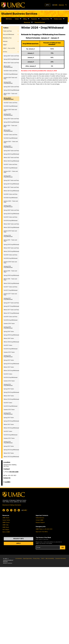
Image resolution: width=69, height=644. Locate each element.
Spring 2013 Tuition (9, 418)
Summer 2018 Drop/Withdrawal (8, 267)
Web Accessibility (50, 558)
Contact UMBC (40, 520)
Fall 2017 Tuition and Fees (11, 287)
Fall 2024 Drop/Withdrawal (11, 74)
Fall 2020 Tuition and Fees (11, 194)
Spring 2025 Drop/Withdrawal (11, 59)
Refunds (5, 41)
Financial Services (40, 22)
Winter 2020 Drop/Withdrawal (11, 227)
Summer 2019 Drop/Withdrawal (8, 236)
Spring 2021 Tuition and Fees (11, 180)
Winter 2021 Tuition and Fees (11, 187)
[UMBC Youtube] (15, 510)
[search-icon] (66, 5)
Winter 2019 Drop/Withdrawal (11, 251)
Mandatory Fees (7, 38)
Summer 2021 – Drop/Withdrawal (8, 176)
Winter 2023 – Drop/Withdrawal (8, 131)
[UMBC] (13, 5)
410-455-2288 (14, 472)
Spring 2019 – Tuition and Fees (10, 240)
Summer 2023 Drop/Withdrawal (8, 115)
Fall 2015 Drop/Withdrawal (11, 349)
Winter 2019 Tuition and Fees (11, 248)
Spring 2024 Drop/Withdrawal (11, 90)
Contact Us (7, 478)
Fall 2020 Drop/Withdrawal (11, 198)
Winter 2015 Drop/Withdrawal (11, 371)
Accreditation (19, 558)
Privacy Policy (36, 558)
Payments (34, 19)
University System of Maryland (8, 561)
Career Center (6, 520)
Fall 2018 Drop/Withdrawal (11, 258)
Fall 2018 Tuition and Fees (11, 255)
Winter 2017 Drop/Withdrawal (11, 313)
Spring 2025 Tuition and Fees (11, 56)
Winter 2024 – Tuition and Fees (10, 94)
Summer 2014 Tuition (9, 381)
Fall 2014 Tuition (8, 374)
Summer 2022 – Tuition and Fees (11, 142)
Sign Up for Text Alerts (42, 532)
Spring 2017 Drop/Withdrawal (11, 306)
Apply (48, 5)
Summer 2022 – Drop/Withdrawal (8, 147)
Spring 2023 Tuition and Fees (11, 119)
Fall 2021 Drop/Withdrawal (11, 168)
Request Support (40, 522)
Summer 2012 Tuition (9, 438)
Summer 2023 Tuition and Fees (10, 110)
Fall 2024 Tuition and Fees (11, 71)
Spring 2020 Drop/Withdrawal (11, 214)
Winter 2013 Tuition (9, 424)
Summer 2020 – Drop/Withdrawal (8, 206)
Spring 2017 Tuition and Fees (11, 303)
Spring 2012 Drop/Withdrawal (11, 450)
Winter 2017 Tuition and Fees (11, 310)
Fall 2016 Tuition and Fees (11, 317)
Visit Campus (6, 530)
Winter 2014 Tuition (9, 396)
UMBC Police (39, 529)
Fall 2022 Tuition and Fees (11, 135)
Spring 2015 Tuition (9, 360)
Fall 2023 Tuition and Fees (11, 103)
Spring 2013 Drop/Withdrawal (11, 421)
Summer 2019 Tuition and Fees (10, 231)
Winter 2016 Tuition (9, 338)
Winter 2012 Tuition (9, 453)
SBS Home (9, 19)
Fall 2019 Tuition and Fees (11, 217)
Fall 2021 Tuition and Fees (10, 164)
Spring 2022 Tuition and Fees (11, 151)
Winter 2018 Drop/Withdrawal (11, 283)
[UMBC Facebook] (4, 510)
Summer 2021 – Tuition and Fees (11, 172)
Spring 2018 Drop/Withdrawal (11, 275)
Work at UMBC (6, 532)
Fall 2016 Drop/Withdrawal (11, 320)
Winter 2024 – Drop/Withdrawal (9, 99)
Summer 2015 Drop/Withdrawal (8, 356)
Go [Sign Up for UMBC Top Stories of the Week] (63, 547)
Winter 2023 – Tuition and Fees (10, 126)
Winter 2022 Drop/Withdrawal (11, 161)
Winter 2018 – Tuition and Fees (10, 279)
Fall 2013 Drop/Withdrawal (11, 406)
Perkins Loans (58, 19)
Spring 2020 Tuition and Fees (11, 210)
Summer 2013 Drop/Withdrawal (8, 414)
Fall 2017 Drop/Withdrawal (11, 290)
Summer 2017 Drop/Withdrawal (8, 299)
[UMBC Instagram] (11, 510)
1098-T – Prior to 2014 (9, 48)
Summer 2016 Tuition (9, 323)
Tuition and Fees (7, 31)
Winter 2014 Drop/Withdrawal (11, 399)
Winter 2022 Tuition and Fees (11, 157)
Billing (25, 19)
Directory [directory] (61, 5)
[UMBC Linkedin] (19, 510)
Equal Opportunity (27, 558)
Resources (27, 22)
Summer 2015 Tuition (9, 352)
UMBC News (6, 527)
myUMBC (8, 483)
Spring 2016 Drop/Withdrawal (11, 335)
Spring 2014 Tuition (9, 389)
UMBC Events (6, 522)
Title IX (43, 558)
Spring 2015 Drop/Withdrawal (11, 364)
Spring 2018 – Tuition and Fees (10, 271)
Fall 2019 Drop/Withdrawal (11, 221)
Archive (5, 52)
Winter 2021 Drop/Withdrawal (11, 191)
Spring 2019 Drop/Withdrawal (11, 244)
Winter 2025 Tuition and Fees (11, 63)
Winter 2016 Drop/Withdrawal (11, 342)
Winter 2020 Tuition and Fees (11, 224)
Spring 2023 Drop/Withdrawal (11, 122)
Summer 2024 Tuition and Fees (10, 78)
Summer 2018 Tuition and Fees (10, 262)
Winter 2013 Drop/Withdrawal (11, 428)
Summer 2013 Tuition (9, 410)
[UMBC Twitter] (8, 510)
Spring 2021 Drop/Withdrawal (11, 184)
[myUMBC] (55, 5)
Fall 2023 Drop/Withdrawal (11, 106)
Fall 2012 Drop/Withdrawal (11, 435)
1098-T (5, 45)
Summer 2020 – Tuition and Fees (11, 202)
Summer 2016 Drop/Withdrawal (8, 327)
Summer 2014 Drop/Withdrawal (8, 385)
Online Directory (40, 518)
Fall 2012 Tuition (8, 431)
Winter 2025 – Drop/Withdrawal (8, 67)
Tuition (17, 19)
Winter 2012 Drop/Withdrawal (11, 457)
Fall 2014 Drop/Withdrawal (11, 377)
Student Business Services (19, 14)
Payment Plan (45, 19)
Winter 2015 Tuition (9, 367)
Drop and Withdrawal (9, 34)
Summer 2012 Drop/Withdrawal (8, 442)
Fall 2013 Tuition (8, 403)
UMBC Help (5, 525)
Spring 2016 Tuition (9, 331)
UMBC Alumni (6, 518)
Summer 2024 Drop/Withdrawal (8, 83)
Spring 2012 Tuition (9, 446)
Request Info (19, 539)
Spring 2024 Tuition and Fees (11, 87)
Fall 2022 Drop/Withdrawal (11, 138)
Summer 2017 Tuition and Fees (10, 294)
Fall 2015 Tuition (8, 345)
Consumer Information (61, 558)
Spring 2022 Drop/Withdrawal (11, 154)
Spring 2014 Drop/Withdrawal (11, 392)
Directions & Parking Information (12, 505)
